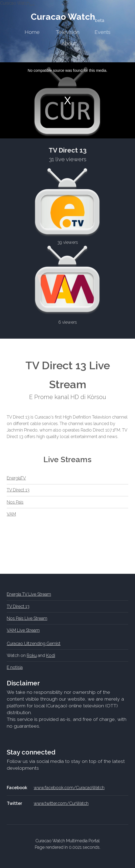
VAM (11, 514)
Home (32, 32)
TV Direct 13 (18, 490)
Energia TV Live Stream (29, 594)
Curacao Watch (67, 17)
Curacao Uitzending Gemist (34, 644)
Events (102, 32)
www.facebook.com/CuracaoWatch (69, 788)
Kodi (51, 655)
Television (68, 32)
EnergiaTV (16, 478)
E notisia (15, 667)
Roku (32, 655)
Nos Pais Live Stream (27, 618)
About (69, 43)
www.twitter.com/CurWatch (61, 803)
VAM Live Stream (23, 630)
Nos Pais (15, 502)
